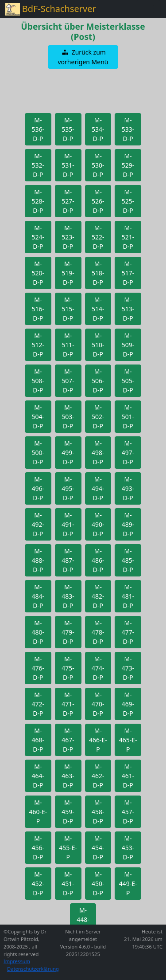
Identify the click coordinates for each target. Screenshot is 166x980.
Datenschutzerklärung (33, 969)
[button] (83, 57)
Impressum (17, 961)
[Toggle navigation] (148, 9)
